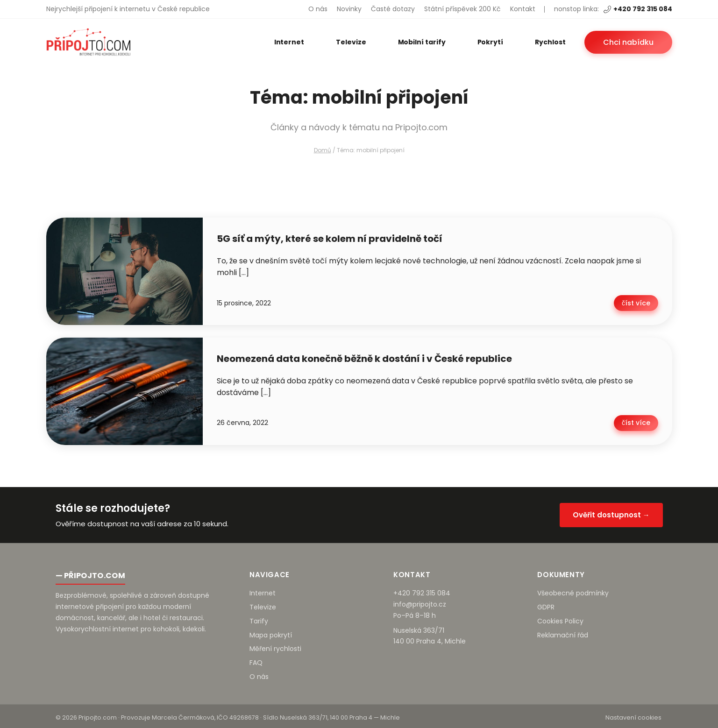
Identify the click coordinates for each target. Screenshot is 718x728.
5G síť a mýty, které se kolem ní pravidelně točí (330, 239)
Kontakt (523, 9)
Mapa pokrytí (271, 632)
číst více (637, 302)
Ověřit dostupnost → (611, 512)
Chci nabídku (628, 42)
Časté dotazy (393, 9)
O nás (318, 9)
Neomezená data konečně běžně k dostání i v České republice (364, 357)
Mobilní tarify (422, 42)
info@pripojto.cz (420, 601)
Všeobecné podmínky (573, 590)
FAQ (256, 660)
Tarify (259, 618)
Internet (289, 42)
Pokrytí (491, 42)
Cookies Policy (560, 618)
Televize (351, 42)
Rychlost (550, 42)
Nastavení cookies (633, 715)
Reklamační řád (563, 632)
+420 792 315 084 (638, 9)
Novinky (349, 9)
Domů (323, 150)
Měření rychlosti (275, 646)
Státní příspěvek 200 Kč (462, 9)
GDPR (546, 604)
